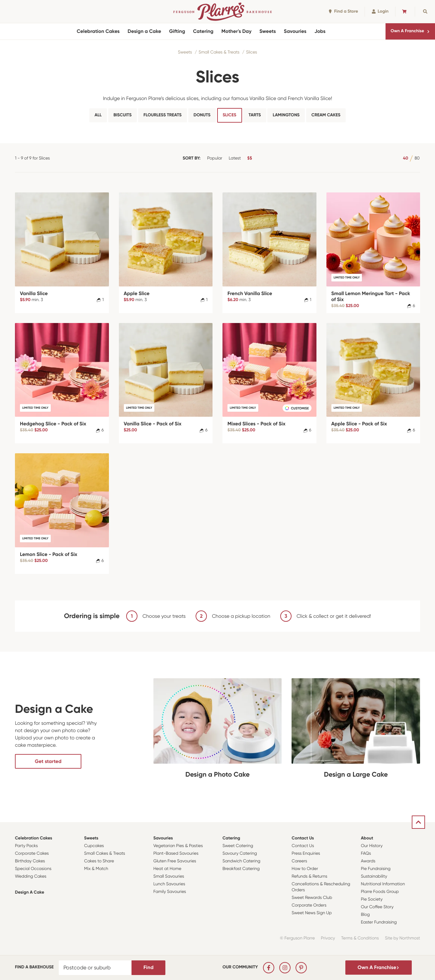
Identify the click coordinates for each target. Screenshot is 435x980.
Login (380, 11)
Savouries (295, 31)
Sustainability (374, 876)
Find (148, 967)
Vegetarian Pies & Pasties (178, 846)
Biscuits (123, 115)
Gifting (177, 31)
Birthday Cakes (30, 861)
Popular (215, 158)
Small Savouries (169, 876)
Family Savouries (170, 892)
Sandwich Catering (241, 861)
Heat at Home (168, 869)
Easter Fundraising (379, 922)
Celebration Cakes (98, 31)
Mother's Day (237, 31)
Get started (48, 761)
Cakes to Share (99, 861)
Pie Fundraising (376, 869)
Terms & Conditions (360, 938)
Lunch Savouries (169, 884)
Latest (235, 158)
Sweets (267, 31)
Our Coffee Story (377, 907)
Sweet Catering (238, 846)
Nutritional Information (383, 884)
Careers (299, 861)
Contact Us (303, 838)
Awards (368, 861)
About (367, 838)
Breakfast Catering (241, 869)
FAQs (366, 854)
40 (405, 158)
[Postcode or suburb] (95, 968)
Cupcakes (94, 846)
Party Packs (26, 846)
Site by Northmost (402, 938)
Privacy (328, 938)
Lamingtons (286, 115)
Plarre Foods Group (380, 892)
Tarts (255, 115)
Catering (203, 31)
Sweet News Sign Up (312, 913)
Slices (252, 52)
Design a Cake (144, 31)
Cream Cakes (326, 115)
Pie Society (372, 899)
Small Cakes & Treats (219, 52)
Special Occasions (33, 869)
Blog (365, 915)
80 (417, 158)
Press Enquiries (306, 854)
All (98, 115)
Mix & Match (96, 869)
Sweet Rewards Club (312, 898)
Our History (372, 846)
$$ (250, 158)
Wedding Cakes (31, 876)
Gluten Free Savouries (175, 861)
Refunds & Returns (309, 876)
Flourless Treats (163, 115)
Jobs (320, 31)
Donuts (202, 115)
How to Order (305, 869)
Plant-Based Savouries (176, 854)
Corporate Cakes (32, 854)
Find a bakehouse (34, 967)
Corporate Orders (309, 905)
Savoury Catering (240, 854)
